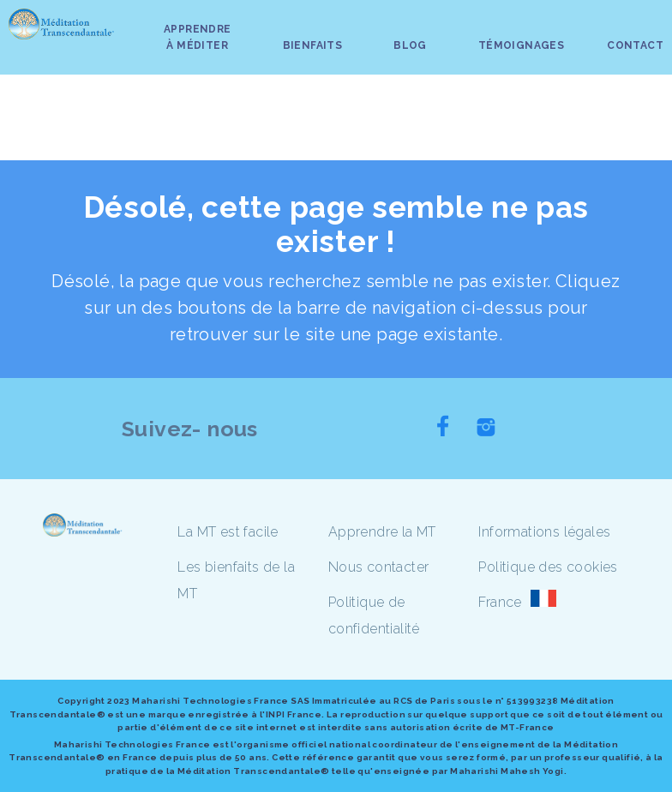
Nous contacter (379, 567)
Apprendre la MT (382, 532)
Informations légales (544, 532)
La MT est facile (228, 532)
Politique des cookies (548, 567)
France (500, 602)
